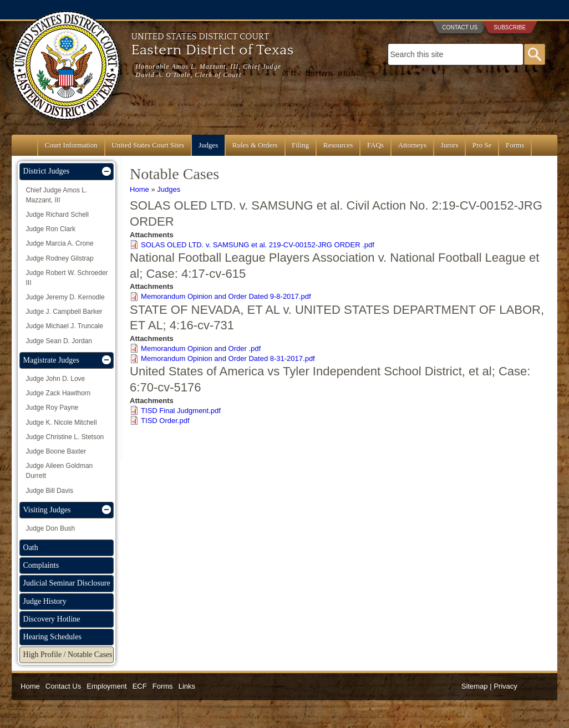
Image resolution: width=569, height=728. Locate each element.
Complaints (41, 565)
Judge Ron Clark (51, 229)
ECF (140, 686)
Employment (106, 686)
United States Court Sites (148, 145)
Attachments (152, 235)
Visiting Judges (47, 510)
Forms (515, 145)
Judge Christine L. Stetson (65, 437)
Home (139, 189)
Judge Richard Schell (57, 215)
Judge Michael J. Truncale (65, 326)
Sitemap (475, 686)
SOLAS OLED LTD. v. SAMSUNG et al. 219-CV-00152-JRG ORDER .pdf (258, 245)
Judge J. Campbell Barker (64, 312)
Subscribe (510, 27)
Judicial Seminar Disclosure (67, 583)
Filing (300, 145)
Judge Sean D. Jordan (59, 341)
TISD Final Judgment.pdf (181, 411)
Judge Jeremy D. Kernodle (65, 297)
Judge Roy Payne (52, 408)
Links (187, 686)
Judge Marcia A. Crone (60, 243)
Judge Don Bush (51, 528)
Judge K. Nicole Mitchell (62, 422)
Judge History (45, 601)
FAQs (375, 145)
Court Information (71, 145)
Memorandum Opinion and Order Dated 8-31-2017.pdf (228, 358)
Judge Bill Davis (50, 491)
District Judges (47, 171)
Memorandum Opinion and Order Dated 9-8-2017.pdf (226, 296)
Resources (338, 145)
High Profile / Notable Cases (68, 655)
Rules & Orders (255, 145)
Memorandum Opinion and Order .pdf (201, 348)
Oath (31, 548)
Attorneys (412, 145)
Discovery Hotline (52, 619)
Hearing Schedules (52, 637)
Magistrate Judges (51, 360)
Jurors (450, 145)
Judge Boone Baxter (56, 451)
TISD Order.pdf (165, 421)
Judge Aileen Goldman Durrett (60, 471)
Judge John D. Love (56, 379)
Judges (208, 145)
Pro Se (482, 145)
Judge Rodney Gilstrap (60, 258)
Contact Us (460, 27)
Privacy (506, 686)
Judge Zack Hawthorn (59, 393)
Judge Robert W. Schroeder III (67, 278)
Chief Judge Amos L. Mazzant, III (57, 195)
